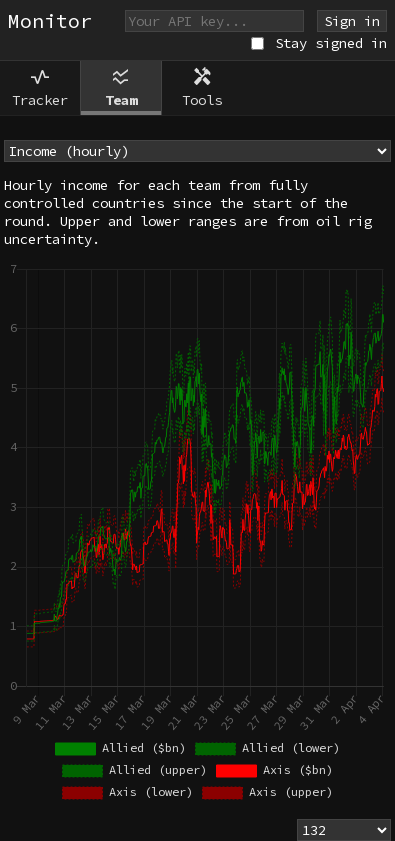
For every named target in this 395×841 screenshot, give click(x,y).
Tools (202, 87)
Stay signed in (331, 43)
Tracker (40, 87)
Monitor (50, 20)
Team (121, 87)
